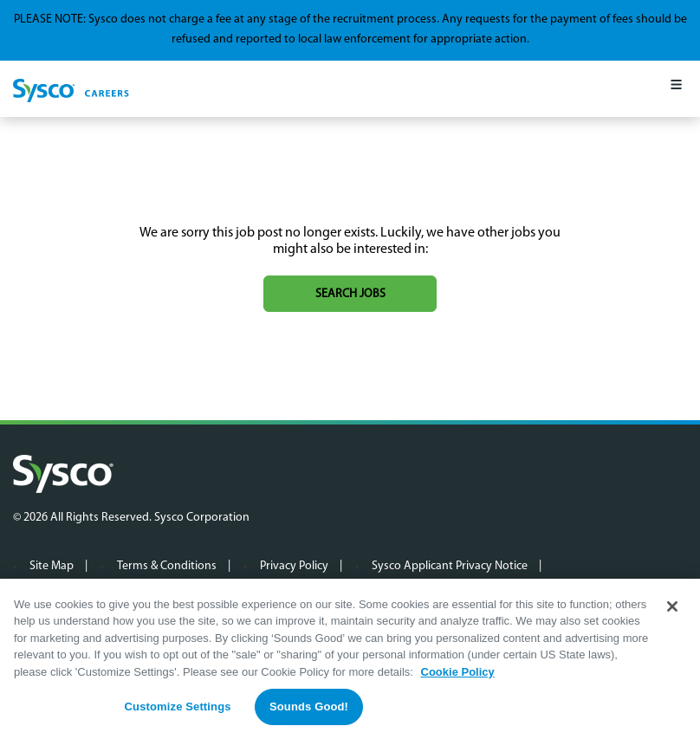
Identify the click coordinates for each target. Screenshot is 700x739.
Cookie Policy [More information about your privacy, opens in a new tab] (458, 672)
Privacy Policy (294, 566)
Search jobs (350, 294)
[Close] (672, 606)
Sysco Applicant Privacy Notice (450, 566)
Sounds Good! (309, 707)
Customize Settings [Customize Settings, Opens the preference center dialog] (178, 707)
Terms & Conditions (167, 566)
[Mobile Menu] (676, 89)
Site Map (52, 566)
